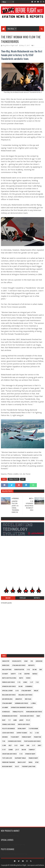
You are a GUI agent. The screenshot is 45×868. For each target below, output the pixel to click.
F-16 (28, 670)
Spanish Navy (30, 754)
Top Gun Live (7, 758)
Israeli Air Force (9, 724)
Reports (31, 665)
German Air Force (21, 703)
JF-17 (17, 750)
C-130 (37, 733)
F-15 (19, 682)
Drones (5, 737)
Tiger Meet (15, 737)
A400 (15, 720)
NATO (21, 678)
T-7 (9, 720)
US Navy (5, 674)
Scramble (29, 686)
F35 (32, 661)
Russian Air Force (27, 716)
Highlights (17, 661)
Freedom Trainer (8, 762)
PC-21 (28, 720)
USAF (23, 479)
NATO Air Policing (9, 678)
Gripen (27, 674)
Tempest (32, 750)
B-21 (16, 745)
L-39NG (33, 703)
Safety (13, 674)
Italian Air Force (19, 665)
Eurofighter (19, 670)
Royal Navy (22, 729)
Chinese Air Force (15, 741)
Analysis (19, 699)
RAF (41, 670)
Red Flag (28, 699)
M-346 (35, 670)
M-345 (21, 686)
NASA (30, 762)
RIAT (4, 720)
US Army (5, 708)
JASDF (21, 720)
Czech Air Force (8, 733)
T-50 (4, 741)
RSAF (22, 745)
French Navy (26, 737)
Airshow (39, 661)
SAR (28, 745)
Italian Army (7, 703)
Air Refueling (7, 699)
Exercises (6, 665)
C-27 (31, 682)
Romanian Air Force (10, 716)
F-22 (37, 682)
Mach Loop (22, 762)
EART (40, 745)
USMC (25, 682)
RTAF (37, 762)
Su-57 (17, 767)
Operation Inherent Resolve (22, 708)
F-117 (4, 750)
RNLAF (36, 691)
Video (28, 678)
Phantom (37, 737)
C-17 (34, 745)
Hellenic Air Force (25, 695)
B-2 (31, 733)
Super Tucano (22, 733)
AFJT (10, 745)
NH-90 (24, 750)
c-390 (4, 745)
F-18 (20, 674)
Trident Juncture (29, 767)
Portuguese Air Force (32, 741)
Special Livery (7, 691)
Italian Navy (26, 691)
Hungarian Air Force (34, 712)
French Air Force (8, 682)
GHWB (11, 750)
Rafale (35, 674)
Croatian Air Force (9, 754)
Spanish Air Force (9, 686)
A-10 (17, 691)
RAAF (38, 716)
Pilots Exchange (8, 729)
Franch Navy (33, 758)
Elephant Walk (20, 758)
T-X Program (33, 729)
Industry (6, 661)
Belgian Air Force (9, 695)
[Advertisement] (23, 21)
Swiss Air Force (24, 724)
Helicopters (7, 670)
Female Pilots (13, 479)
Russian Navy (7, 767)
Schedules (6, 712)
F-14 (21, 754)
